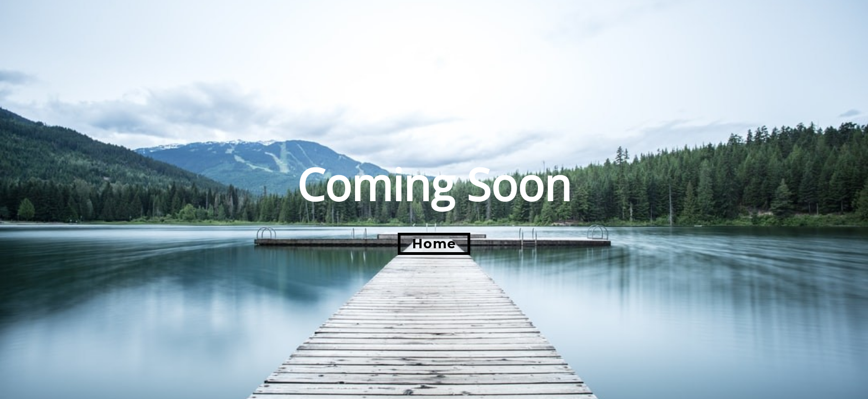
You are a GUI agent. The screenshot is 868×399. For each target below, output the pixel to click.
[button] (434, 244)
